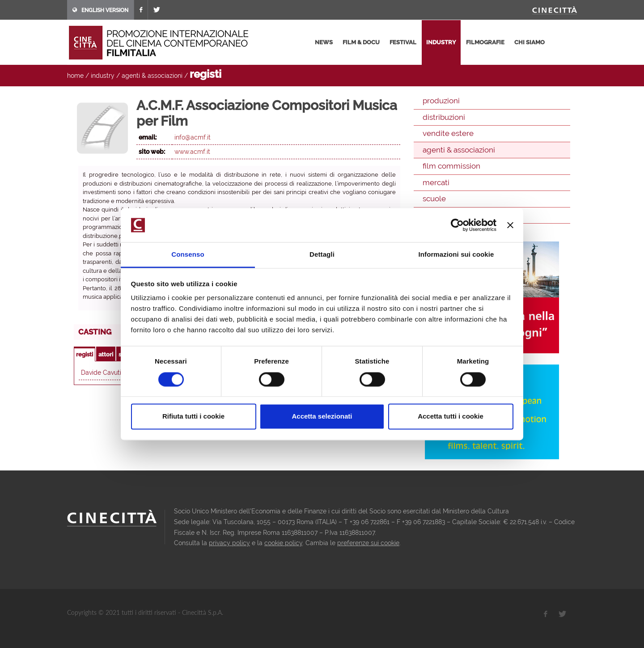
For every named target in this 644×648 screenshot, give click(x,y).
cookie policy (283, 543)
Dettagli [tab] (322, 255)
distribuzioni (444, 117)
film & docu (361, 42)
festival (403, 42)
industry (441, 42)
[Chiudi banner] (510, 225)
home (75, 76)
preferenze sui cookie (368, 543)
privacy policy (229, 543)
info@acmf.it (193, 137)
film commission (451, 166)
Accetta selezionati (322, 417)
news (324, 42)
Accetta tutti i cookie (451, 417)
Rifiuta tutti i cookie (193, 417)
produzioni (441, 101)
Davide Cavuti (101, 373)
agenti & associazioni (152, 76)
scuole (434, 199)
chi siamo (530, 42)
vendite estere (448, 133)
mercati (436, 182)
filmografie (485, 42)
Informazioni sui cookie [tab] (456, 255)
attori (106, 354)
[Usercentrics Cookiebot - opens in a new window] (457, 225)
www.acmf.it (192, 152)
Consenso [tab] (188, 255)
